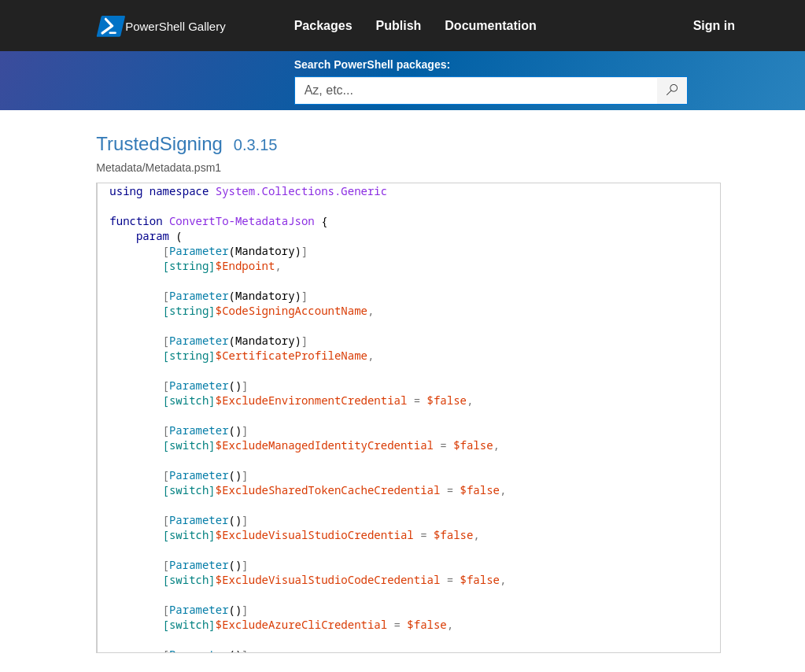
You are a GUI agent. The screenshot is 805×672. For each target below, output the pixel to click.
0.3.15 (256, 145)
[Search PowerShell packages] (672, 90)
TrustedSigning (159, 144)
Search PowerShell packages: (372, 65)
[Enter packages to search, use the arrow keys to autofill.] (476, 90)
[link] (335, 26)
